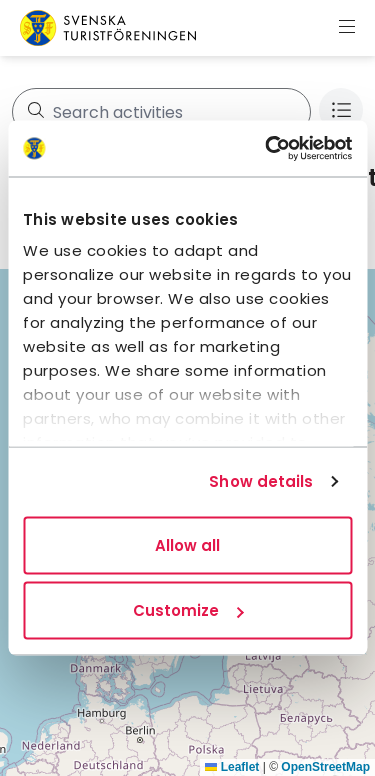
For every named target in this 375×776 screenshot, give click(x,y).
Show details (261, 481)
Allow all (187, 544)
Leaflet (232, 767)
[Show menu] (347, 28)
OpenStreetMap (325, 767)
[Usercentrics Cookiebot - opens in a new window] (267, 149)
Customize (188, 610)
